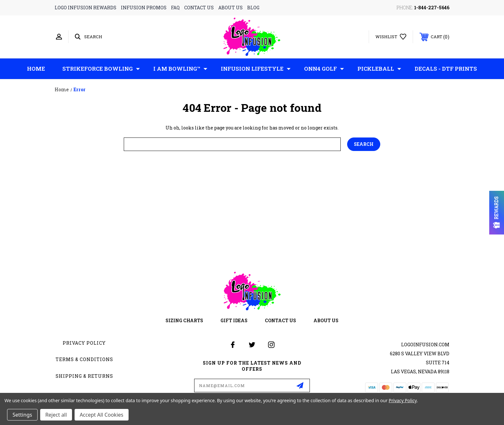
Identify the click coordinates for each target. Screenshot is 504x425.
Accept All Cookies (102, 415)
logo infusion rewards (85, 8)
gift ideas (234, 320)
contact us (199, 8)
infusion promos (144, 8)
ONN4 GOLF (324, 69)
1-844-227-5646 (432, 8)
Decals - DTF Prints (446, 69)
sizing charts (184, 320)
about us (230, 8)
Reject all (56, 415)
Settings (22, 415)
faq (175, 8)
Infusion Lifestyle (256, 69)
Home (36, 69)
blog (253, 8)
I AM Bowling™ (180, 69)
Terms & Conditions (84, 359)
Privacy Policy (84, 343)
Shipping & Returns (84, 376)
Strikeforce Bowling (101, 69)
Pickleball (379, 69)
